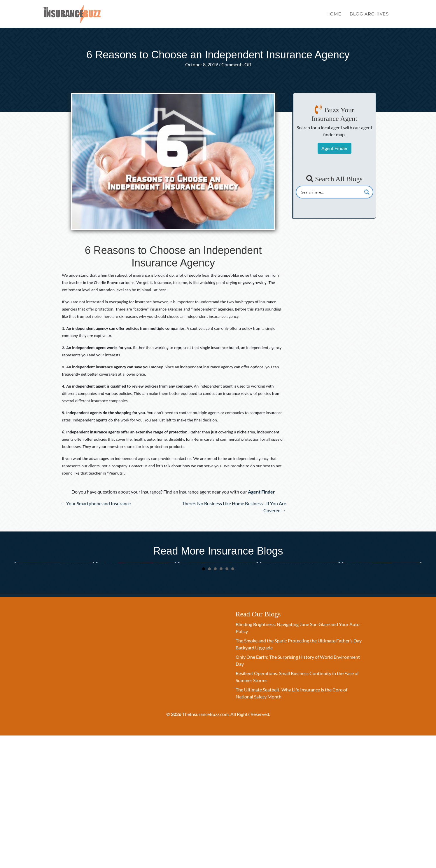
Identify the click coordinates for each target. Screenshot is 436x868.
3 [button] (215, 702)
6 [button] (233, 702)
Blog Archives (369, 17)
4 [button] (221, 702)
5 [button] (227, 702)
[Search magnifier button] (367, 192)
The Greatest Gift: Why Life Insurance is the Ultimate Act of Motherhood (299, 636)
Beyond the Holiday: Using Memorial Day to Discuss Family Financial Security (134, 636)
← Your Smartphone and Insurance (96, 503)
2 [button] (209, 702)
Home (334, 17)
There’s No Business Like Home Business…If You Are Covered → (234, 507)
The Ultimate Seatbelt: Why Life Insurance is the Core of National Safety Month (54, 636)
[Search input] (331, 192)
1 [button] (204, 702)
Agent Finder (335, 148)
